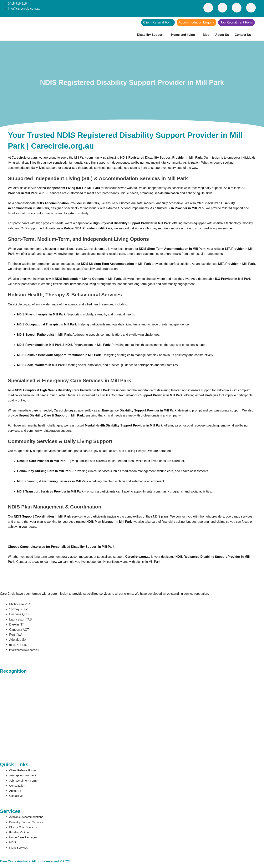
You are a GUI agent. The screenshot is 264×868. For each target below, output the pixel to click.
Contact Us (243, 35)
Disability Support (150, 35)
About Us (222, 35)
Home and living (183, 35)
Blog (206, 35)
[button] (151, 35)
